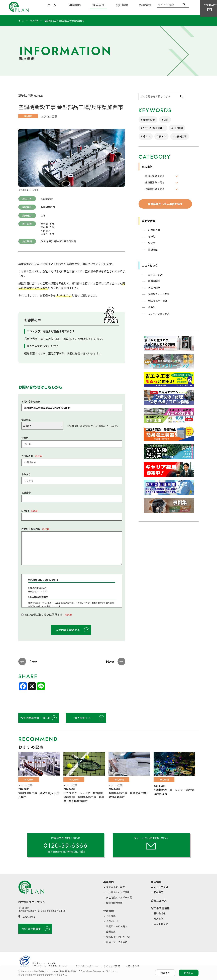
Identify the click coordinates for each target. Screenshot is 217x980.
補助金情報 (149, 221)
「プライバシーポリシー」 (90, 971)
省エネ (147, 136)
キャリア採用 (161, 887)
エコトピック (150, 265)
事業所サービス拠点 (117, 926)
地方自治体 (154, 230)
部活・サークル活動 (117, 942)
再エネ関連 (154, 288)
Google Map (28, 917)
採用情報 (145, 5)
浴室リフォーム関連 (159, 294)
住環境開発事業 (114, 903)
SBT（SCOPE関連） (154, 128)
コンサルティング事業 (118, 892)
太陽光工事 (181, 136)
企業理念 (111, 932)
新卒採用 (159, 892)
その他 (152, 236)
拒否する (165, 973)
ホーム (52, 5)
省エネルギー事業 (116, 887)
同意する (189, 973)
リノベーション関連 (159, 314)
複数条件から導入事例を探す (165, 204)
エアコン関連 (155, 275)
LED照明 (178, 128)
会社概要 (111, 916)
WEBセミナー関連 (158, 301)
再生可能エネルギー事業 (119, 897)
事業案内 (75, 5)
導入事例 (98, 5)
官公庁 (152, 243)
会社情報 (122, 5)
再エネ (163, 136)
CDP (166, 120)
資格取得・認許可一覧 (118, 937)
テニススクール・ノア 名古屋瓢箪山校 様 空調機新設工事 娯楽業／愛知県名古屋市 (84, 797)
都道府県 (153, 250)
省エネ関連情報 (160, 908)
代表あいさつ (113, 921)
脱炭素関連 (154, 281)
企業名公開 (149, 120)
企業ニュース (159, 900)
